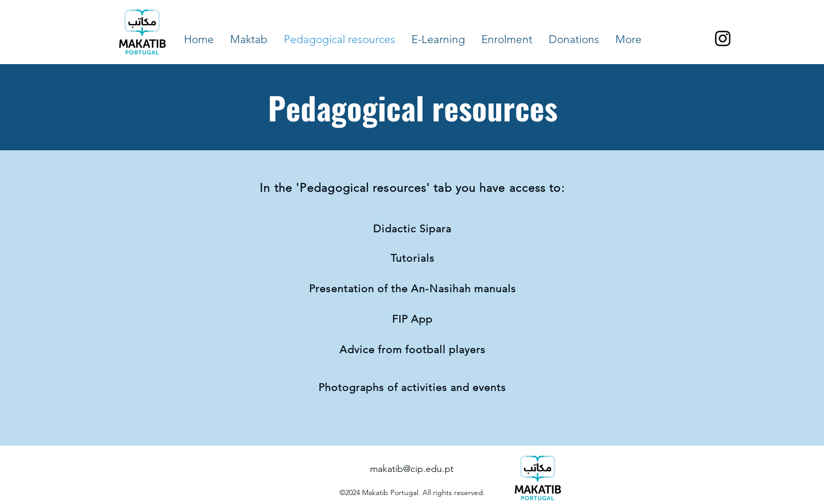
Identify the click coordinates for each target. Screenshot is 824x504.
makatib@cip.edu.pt (412, 469)
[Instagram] (723, 38)
